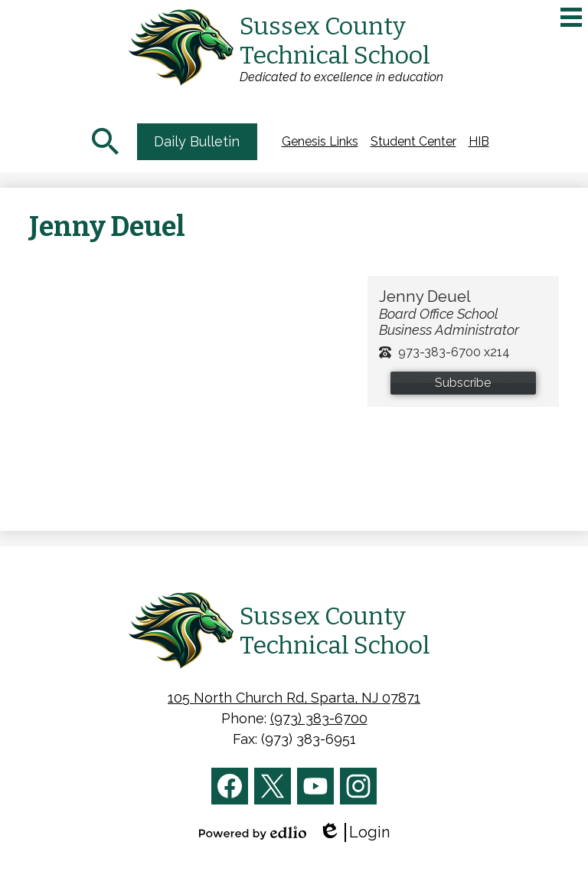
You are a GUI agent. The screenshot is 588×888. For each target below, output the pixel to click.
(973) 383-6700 (319, 718)
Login (354, 832)
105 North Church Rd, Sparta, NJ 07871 (294, 698)
